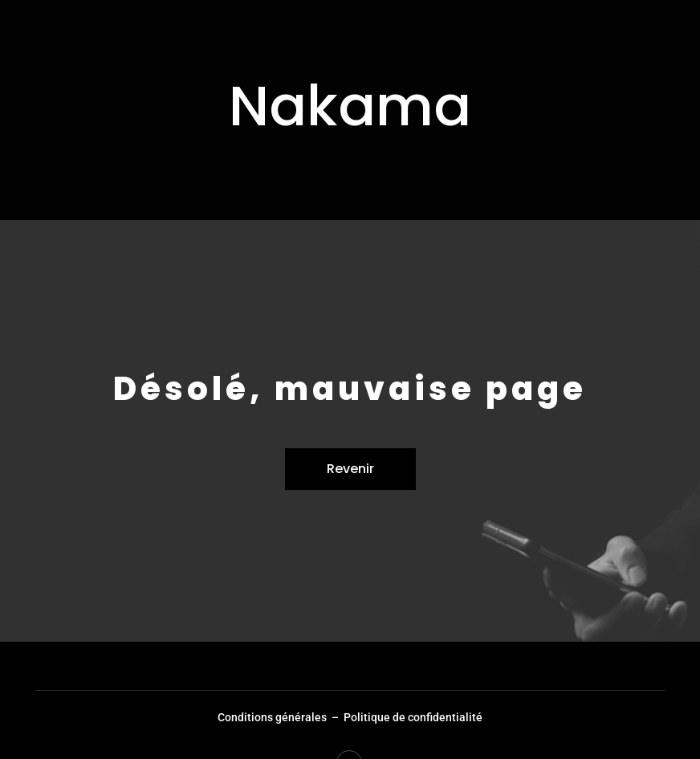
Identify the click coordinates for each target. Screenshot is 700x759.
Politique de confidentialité (413, 717)
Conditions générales (272, 717)
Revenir (350, 469)
